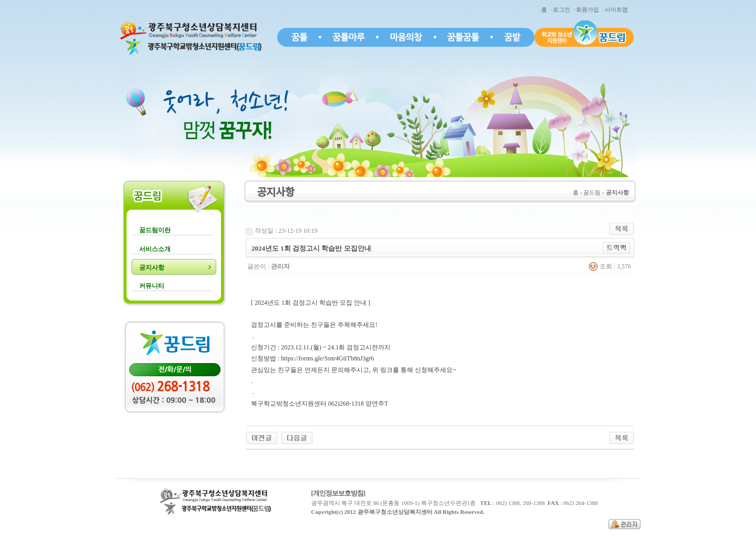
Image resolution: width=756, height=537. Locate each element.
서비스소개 (155, 249)
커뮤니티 (152, 286)
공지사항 (152, 267)
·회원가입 (588, 9)
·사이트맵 (617, 9)
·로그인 (562, 9)
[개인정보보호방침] (338, 493)
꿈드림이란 (155, 230)
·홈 (545, 9)
